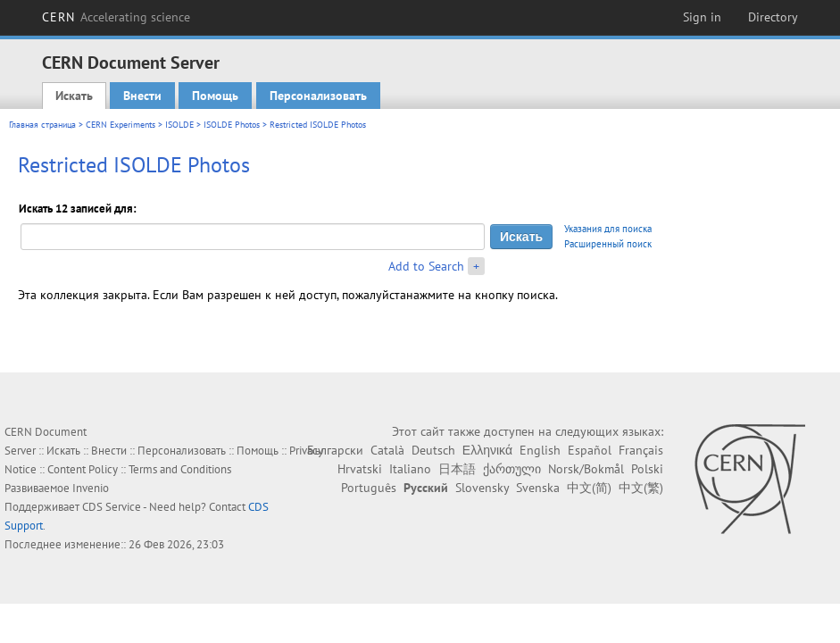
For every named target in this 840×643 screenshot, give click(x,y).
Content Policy (83, 469)
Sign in (702, 17)
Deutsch (433, 450)
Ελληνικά (487, 450)
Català (387, 450)
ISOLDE (179, 125)
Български (335, 450)
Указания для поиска (608, 229)
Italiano (410, 469)
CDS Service (112, 507)
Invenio (91, 488)
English (540, 450)
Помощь (215, 96)
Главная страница (42, 125)
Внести (142, 96)
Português (369, 488)
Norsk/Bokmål (586, 469)
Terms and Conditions (180, 469)
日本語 (457, 469)
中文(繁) (641, 488)
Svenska (538, 488)
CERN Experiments (121, 125)
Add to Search (426, 266)
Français (641, 450)
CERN (116, 17)
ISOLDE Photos (232, 125)
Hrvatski (360, 469)
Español (590, 450)
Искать (74, 96)
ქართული (512, 469)
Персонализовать (318, 96)
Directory (773, 17)
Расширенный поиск (608, 244)
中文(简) (589, 488)
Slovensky (482, 488)
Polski (647, 469)
